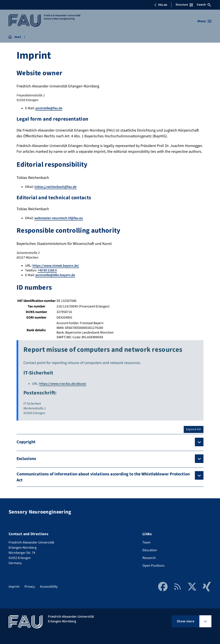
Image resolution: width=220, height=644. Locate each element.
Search (204, 5)
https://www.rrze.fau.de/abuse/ (63, 384)
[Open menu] (204, 21)
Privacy (30, 587)
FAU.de (161, 5)
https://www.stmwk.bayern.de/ (56, 266)
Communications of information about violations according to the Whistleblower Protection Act (103, 477)
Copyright (26, 442)
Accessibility (49, 587)
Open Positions (154, 566)
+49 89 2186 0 (47, 270)
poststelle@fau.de (49, 108)
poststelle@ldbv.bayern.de (55, 275)
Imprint (14, 587)
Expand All (194, 429)
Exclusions (26, 459)
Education (150, 550)
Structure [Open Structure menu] (184, 5)
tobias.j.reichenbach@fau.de (55, 187)
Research (149, 558)
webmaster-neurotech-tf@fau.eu (59, 218)
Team (146, 542)
